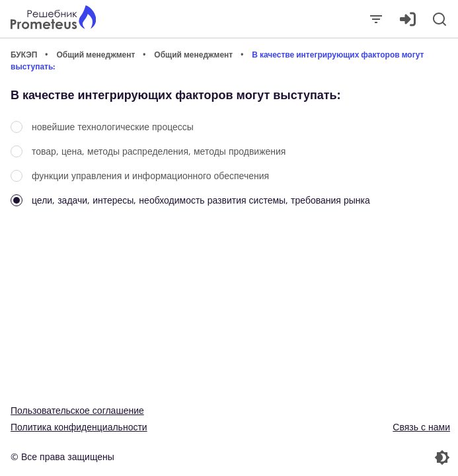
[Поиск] (439, 19)
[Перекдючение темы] (341, 457)
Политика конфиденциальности (79, 427)
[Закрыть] (376, 19)
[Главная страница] (53, 19)
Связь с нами (421, 427)
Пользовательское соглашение (77, 410)
